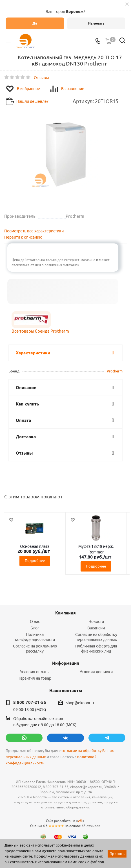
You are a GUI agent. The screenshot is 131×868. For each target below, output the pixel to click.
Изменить (96, 23)
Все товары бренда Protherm (40, 331)
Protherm (115, 371)
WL (80, 821)
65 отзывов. (91, 826)
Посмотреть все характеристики (34, 231)
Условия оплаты (35, 672)
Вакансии (96, 628)
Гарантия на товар (35, 678)
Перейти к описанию (23, 237)
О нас (35, 621)
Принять (117, 854)
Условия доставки (96, 672)
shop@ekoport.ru (81, 703)
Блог (35, 628)
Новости (96, 621)
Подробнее (35, 561)
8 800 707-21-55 (30, 703)
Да (35, 23)
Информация (66, 663)
